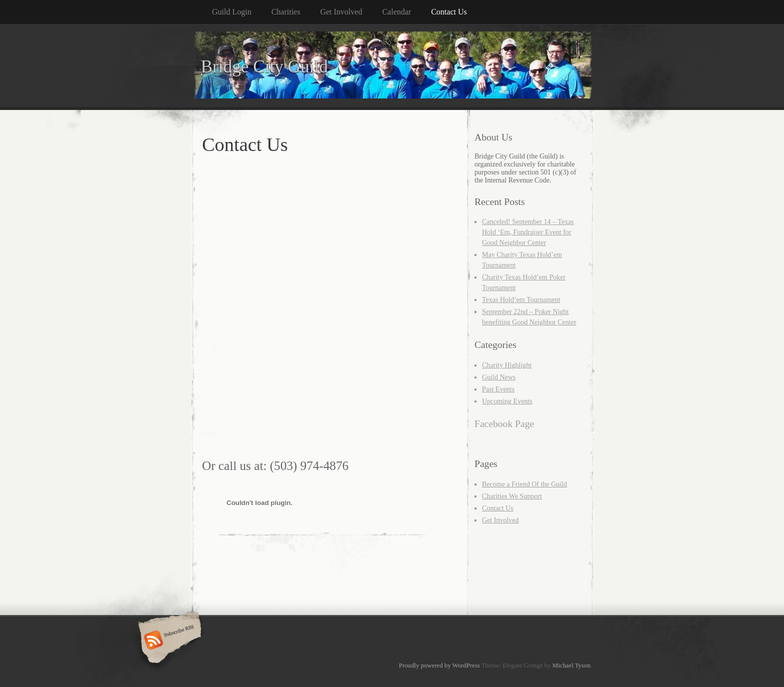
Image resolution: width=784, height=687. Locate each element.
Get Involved (341, 12)
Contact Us (449, 12)
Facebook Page (504, 424)
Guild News (499, 377)
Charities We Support (512, 496)
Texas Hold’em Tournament (521, 300)
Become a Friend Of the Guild (524, 484)
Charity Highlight (507, 365)
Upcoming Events (507, 401)
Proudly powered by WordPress (439, 665)
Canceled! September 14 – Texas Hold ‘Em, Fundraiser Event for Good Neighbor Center (528, 232)
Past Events (498, 389)
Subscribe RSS (168, 641)
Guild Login (232, 12)
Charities (286, 12)
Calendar (396, 12)
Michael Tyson (571, 665)
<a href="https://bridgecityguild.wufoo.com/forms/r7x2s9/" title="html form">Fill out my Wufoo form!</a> (324, 311)
